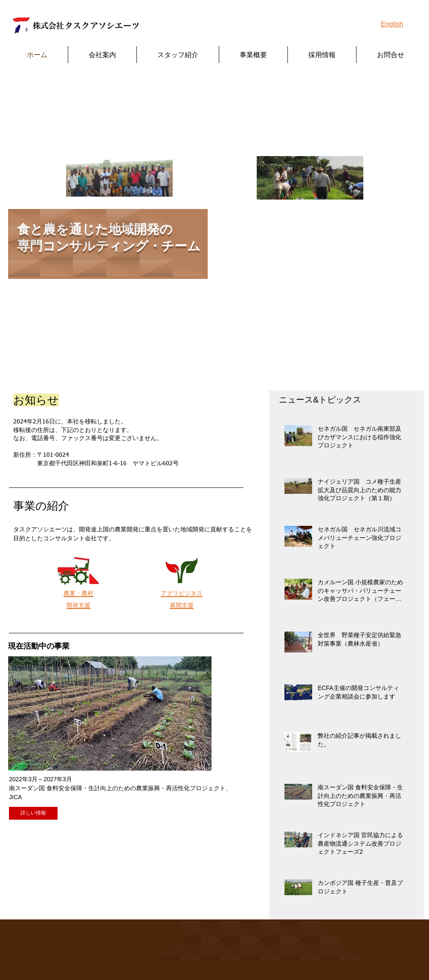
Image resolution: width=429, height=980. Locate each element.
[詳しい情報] (33, 813)
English (392, 24)
